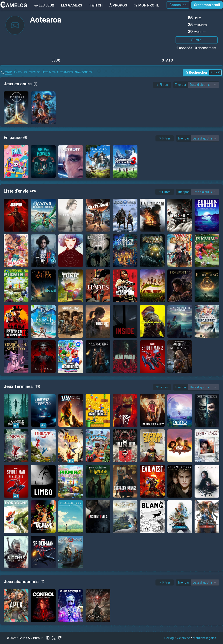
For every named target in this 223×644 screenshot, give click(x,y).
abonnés (184, 48)
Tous (9, 72)
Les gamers (72, 5)
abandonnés (83, 72)
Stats (167, 60)
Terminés (67, 72)
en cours (20, 72)
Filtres (162, 85)
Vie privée (183, 638)
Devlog (169, 638)
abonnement (206, 48)
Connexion (178, 5)
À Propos (118, 5)
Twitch (96, 5)
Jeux (56, 60)
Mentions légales (204, 638)
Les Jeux (44, 5)
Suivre (196, 40)
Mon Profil (147, 5)
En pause (34, 72)
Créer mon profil (207, 5)
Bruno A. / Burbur (31, 638)
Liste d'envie (50, 72)
